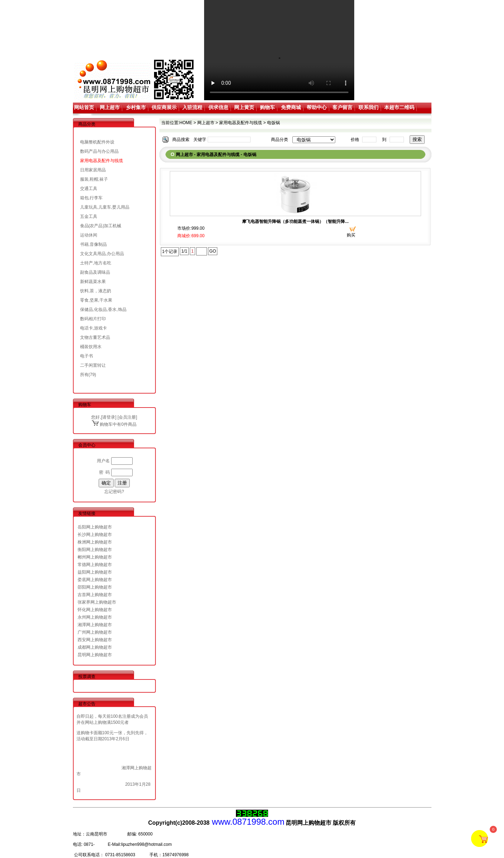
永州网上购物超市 (95, 617)
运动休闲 (89, 235)
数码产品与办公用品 (99, 151)
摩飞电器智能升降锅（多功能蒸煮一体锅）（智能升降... (295, 221)
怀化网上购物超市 (95, 610)
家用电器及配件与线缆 (102, 161)
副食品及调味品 (95, 272)
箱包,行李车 (91, 198)
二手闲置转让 (93, 365)
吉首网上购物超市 (95, 595)
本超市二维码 (399, 107)
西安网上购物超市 (95, 640)
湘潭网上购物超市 (95, 625)
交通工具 (89, 189)
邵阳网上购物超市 (95, 587)
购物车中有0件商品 (114, 424)
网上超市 (110, 107)
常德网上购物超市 (95, 565)
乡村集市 (136, 107)
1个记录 (170, 252)
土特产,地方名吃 (96, 263)
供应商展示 (164, 107)
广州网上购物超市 (95, 632)
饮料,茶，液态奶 (96, 291)
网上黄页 (244, 107)
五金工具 (89, 216)
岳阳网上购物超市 (95, 527)
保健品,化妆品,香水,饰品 (103, 309)
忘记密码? (114, 492)
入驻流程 (192, 107)
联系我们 (369, 107)
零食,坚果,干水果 (96, 300)
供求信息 (218, 107)
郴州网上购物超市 (95, 557)
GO (213, 251)
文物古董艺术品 (95, 337)
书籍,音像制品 (93, 244)
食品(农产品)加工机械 (101, 226)
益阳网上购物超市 (95, 572)
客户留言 (342, 107)
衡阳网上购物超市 (95, 550)
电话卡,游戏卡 (93, 328)
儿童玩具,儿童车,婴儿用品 (105, 207)
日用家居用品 (93, 170)
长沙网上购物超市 (95, 535)
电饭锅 (273, 123)
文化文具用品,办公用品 (102, 254)
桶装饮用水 (91, 347)
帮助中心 (317, 107)
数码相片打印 (93, 319)
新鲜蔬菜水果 (93, 282)
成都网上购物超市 (95, 647)
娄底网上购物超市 (95, 580)
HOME (186, 123)
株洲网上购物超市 (95, 542)
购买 (351, 235)
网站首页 (84, 107)
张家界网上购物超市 (97, 602)
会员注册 (127, 417)
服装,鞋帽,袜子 (94, 179)
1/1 (184, 251)
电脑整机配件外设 (97, 142)
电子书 (87, 356)
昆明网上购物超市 (95, 655)
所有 (84, 375)
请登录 (109, 417)
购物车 (267, 107)
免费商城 (291, 107)
